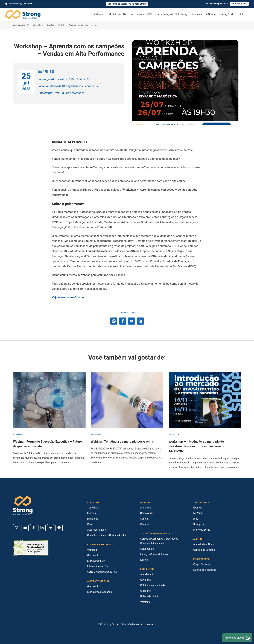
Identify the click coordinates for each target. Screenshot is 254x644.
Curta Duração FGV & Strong (172, 14)
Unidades (197, 14)
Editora (144, 560)
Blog (196, 519)
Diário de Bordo (202, 530)
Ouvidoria (146, 580)
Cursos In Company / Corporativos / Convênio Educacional (160, 541)
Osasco (144, 524)
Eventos (50, 25)
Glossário (146, 591)
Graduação (98, 14)
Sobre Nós (93, 508)
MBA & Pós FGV (118, 14)
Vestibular (93, 550)
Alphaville (146, 508)
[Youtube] (25, 528)
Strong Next (226, 14)
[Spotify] (59, 528)
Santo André (147, 513)
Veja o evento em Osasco (68, 297)
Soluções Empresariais (217, 4)
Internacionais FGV (141, 14)
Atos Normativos (97, 530)
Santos (144, 519)
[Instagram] (17, 528)
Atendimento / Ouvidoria (19, 4)
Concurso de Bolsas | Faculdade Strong (127, 4)
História (92, 513)
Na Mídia (198, 513)
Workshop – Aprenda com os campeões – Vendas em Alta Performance (78, 25)
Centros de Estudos (204, 550)
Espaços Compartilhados (154, 554)
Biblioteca (93, 519)
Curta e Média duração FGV (102, 572)
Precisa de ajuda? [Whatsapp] (237, 638)
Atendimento (147, 574)
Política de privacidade (153, 585)
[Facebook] (34, 528)
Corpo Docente (202, 564)
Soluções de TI (148, 549)
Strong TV (199, 524)
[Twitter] (51, 528)
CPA (90, 524)
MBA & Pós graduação (100, 592)
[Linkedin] (42, 528)
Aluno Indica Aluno (204, 544)
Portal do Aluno (239, 4)
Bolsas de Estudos (151, 596)
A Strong (211, 14)
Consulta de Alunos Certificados (106, 535)
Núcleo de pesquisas (205, 570)
